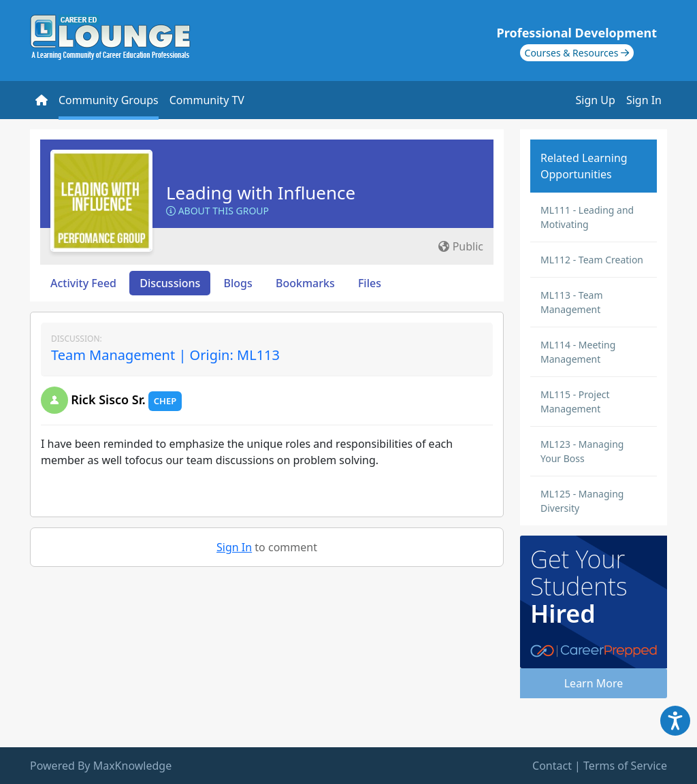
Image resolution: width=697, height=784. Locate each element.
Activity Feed (83, 283)
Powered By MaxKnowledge (101, 766)
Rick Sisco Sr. (108, 399)
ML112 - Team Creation (592, 260)
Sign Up (596, 100)
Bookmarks (305, 283)
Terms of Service (625, 766)
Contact (552, 766)
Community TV (207, 100)
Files (370, 283)
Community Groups (109, 100)
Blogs (238, 283)
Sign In (644, 100)
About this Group (217, 211)
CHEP (165, 401)
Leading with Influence (261, 193)
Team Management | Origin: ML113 (165, 355)
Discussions (170, 283)
